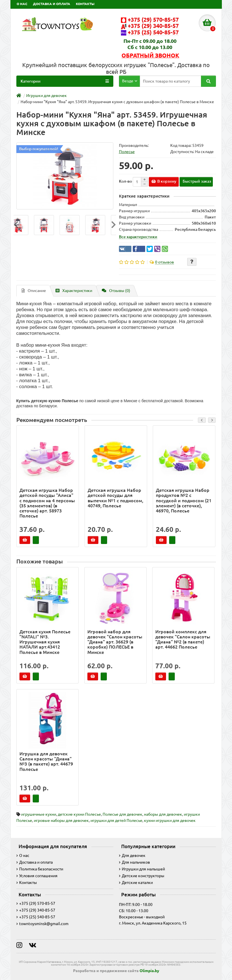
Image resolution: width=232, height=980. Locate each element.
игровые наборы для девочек (61, 820)
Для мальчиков (134, 862)
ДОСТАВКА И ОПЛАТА (52, 4)
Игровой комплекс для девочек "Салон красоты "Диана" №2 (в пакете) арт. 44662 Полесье (183, 639)
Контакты (27, 882)
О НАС (22, 4)
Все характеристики (138, 237)
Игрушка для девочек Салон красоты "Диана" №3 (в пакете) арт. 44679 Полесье (46, 761)
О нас (23, 855)
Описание (34, 291)
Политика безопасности (40, 869)
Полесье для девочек (122, 814)
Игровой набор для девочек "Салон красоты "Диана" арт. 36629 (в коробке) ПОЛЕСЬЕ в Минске (115, 642)
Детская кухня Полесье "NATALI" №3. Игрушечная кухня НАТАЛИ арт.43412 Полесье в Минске (45, 642)
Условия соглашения (37, 876)
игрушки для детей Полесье (116, 820)
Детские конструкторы (142, 876)
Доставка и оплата (35, 862)
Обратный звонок (150, 56)
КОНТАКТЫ (85, 4)
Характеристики (74, 291)
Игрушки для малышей (142, 869)
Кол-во (125, 181)
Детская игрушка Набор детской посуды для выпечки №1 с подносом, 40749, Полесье (115, 498)
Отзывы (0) (116, 291)
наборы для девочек (163, 814)
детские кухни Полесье (79, 814)
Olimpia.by (149, 971)
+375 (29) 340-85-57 (36, 910)
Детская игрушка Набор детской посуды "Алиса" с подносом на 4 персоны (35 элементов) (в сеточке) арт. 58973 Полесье (47, 503)
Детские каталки (136, 882)
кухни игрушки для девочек (170, 820)
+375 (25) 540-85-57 (36, 917)
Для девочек (132, 855)
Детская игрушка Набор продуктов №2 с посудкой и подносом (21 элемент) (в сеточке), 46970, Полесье (184, 500)
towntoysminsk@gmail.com (42, 924)
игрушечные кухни (39, 814)
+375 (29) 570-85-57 (36, 903)
